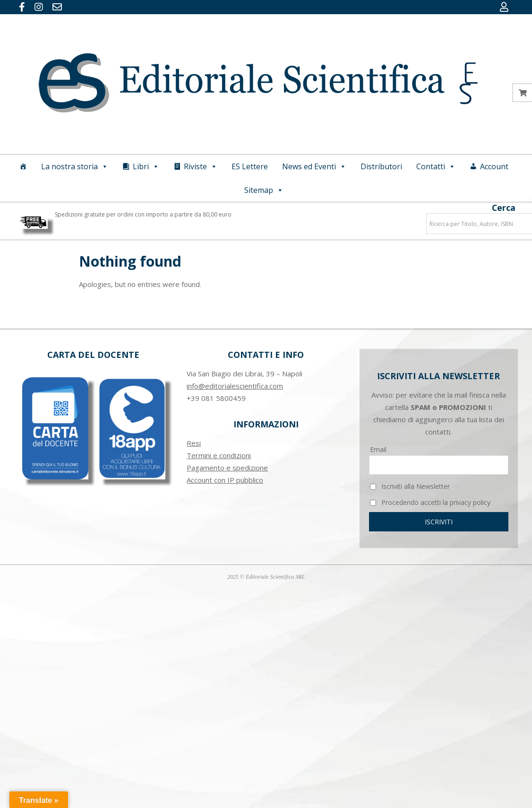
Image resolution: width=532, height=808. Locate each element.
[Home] (23, 166)
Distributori (381, 166)
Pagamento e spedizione (227, 468)
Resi (194, 443)
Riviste (201, 166)
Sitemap (264, 190)
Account (494, 166)
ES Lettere (250, 166)
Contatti (436, 166)
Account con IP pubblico (225, 480)
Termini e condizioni (219, 455)
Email (378, 449)
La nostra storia (75, 166)
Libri (146, 166)
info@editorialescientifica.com (235, 386)
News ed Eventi (314, 166)
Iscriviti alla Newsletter (410, 486)
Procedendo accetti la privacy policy (430, 502)
